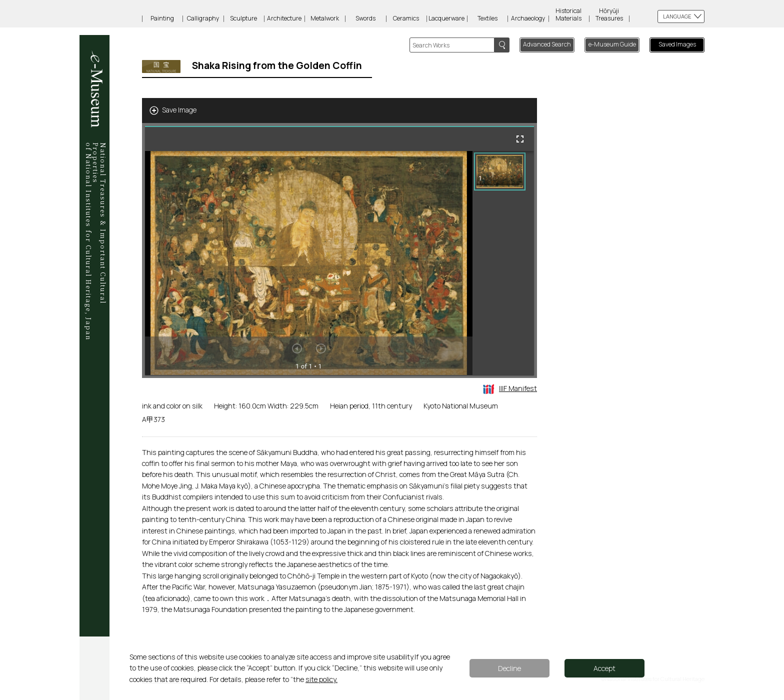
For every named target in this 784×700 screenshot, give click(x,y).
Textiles (487, 18)
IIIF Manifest (510, 388)
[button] (500, 171)
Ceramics (406, 18)
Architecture (284, 18)
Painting (162, 18)
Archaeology (528, 18)
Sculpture (243, 18)
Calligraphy (203, 18)
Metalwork (325, 18)
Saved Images (677, 44)
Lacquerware (446, 18)
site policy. (321, 679)
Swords (365, 18)
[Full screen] (520, 139)
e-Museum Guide (612, 44)
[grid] (503, 263)
